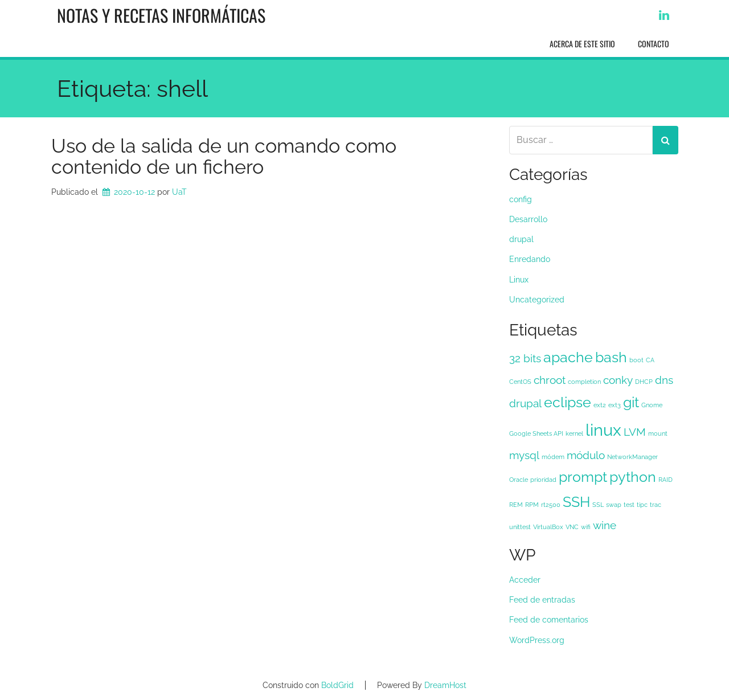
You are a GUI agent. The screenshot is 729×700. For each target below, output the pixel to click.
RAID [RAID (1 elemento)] (665, 480)
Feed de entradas (542, 600)
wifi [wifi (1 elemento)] (586, 527)
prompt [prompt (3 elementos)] (583, 477)
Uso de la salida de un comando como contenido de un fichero (224, 156)
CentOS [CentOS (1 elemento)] (520, 382)
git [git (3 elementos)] (631, 402)
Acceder (525, 580)
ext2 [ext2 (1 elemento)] (600, 405)
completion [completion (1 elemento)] (584, 382)
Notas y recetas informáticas (161, 15)
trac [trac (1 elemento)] (656, 505)
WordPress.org (537, 640)
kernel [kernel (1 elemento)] (574, 433)
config (521, 199)
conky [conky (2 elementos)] (618, 380)
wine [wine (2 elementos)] (605, 525)
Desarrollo (528, 219)
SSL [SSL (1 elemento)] (598, 505)
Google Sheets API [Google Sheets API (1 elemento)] (536, 433)
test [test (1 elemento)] (629, 505)
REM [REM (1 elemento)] (516, 505)
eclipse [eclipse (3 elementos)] (568, 402)
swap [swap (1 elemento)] (614, 505)
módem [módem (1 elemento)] (553, 457)
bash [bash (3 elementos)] (611, 357)
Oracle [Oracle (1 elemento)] (519, 480)
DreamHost (445, 685)
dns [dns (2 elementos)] (664, 380)
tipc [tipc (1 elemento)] (642, 505)
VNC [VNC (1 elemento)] (572, 527)
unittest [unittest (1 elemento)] (520, 527)
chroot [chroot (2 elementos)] (550, 380)
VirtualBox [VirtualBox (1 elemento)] (548, 527)
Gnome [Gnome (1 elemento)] (652, 405)
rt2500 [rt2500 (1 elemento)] (551, 505)
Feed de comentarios (549, 620)
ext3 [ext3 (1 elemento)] (615, 405)
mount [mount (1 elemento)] (658, 433)
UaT (179, 192)
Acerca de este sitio (582, 44)
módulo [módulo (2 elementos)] (586, 455)
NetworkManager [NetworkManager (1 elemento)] (632, 457)
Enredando (530, 259)
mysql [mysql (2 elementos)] (524, 455)
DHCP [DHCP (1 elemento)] (644, 382)
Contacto (654, 44)
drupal (521, 239)
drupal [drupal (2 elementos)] (525, 403)
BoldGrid (337, 685)
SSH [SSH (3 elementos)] (576, 502)
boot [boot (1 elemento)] (636, 360)
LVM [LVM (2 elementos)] (635, 432)
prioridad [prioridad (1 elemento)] (543, 480)
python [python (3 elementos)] (633, 477)
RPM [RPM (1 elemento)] (532, 505)
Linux (519, 280)
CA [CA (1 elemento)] (650, 360)
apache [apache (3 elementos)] (568, 357)
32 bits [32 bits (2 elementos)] (525, 358)
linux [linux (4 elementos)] (603, 430)
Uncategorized (537, 300)
